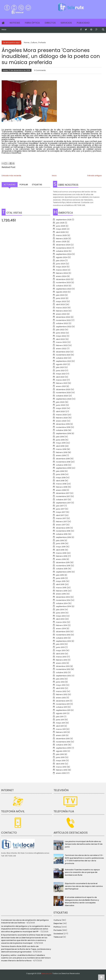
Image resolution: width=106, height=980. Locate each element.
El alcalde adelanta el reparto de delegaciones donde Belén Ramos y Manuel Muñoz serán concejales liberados (82, 901)
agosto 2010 (61, 751)
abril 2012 (60, 688)
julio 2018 (60, 471)
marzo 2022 (61, 342)
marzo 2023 (61, 308)
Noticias (15, 23)
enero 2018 (61, 490)
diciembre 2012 (63, 666)
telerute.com (47, 973)
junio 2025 (61, 226)
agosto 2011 (61, 713)
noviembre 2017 (63, 496)
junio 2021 (60, 371)
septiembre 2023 (64, 289)
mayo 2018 (61, 478)
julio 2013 (60, 644)
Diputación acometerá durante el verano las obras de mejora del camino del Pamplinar (84, 886)
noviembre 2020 (63, 393)
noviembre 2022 (63, 320)
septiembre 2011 (63, 710)
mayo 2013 (61, 650)
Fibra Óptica (32, 23)
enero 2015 (61, 594)
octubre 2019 (62, 430)
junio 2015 (60, 578)
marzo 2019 (61, 449)
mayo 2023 (61, 301)
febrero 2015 (62, 591)
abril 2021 (60, 377)
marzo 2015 (61, 588)
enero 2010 (61, 773)
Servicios (66, 23)
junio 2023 (61, 298)
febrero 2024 (62, 273)
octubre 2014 (62, 603)
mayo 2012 (61, 685)
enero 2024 (61, 276)
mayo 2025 (61, 229)
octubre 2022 (62, 323)
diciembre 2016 (63, 528)
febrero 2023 (62, 311)
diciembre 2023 (63, 279)
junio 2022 (61, 333)
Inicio (4, 30)
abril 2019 (60, 446)
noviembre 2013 (63, 635)
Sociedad (58, 934)
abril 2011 (60, 726)
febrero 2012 (62, 694)
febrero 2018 (62, 487)
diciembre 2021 (63, 352)
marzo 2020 (61, 415)
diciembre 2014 (63, 597)
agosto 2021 (61, 364)
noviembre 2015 (63, 566)
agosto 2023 (62, 292)
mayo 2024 (61, 267)
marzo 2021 (61, 380)
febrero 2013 (62, 660)
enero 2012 (61, 698)
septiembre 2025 (64, 220)
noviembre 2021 (63, 355)
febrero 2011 (61, 732)
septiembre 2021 (63, 361)
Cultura (57, 920)
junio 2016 (60, 543)
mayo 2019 (61, 443)
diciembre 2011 (63, 701)
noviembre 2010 (63, 742)
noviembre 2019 (63, 427)
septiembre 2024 (64, 254)
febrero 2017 (62, 522)
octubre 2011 (61, 707)
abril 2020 (60, 411)
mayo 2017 (61, 512)
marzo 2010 (61, 767)
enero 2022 (61, 349)
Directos (50, 23)
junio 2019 (60, 440)
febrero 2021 (62, 383)
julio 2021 (60, 367)
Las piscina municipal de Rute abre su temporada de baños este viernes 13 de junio (84, 844)
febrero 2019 (62, 452)
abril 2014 (60, 619)
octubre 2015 (62, 569)
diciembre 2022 (63, 317)
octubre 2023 (62, 286)
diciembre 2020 (63, 389)
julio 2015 (60, 575)
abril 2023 (60, 304)
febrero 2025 (62, 239)
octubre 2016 (62, 534)
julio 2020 (60, 402)
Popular (24, 185)
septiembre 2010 (63, 748)
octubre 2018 (62, 465)
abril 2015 (60, 584)
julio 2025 (60, 223)
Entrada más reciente (11, 175)
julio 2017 (60, 506)
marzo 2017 (61, 518)
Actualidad (10, 185)
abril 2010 (60, 764)
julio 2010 (60, 754)
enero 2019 (61, 455)
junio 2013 (60, 647)
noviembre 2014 (63, 600)
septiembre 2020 (64, 399)
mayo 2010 (61, 761)
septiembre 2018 (63, 468)
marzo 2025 (61, 235)
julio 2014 (60, 610)
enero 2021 (61, 386)
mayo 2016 (61, 547)
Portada (58, 930)
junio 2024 (61, 264)
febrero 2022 (62, 345)
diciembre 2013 (63, 632)
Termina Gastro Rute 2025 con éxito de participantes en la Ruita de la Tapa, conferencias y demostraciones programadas (26, 949)
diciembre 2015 (63, 562)
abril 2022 (60, 339)
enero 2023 (61, 314)
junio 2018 (60, 474)
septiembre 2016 (63, 537)
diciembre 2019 (63, 424)
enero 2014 (61, 629)
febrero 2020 (62, 418)
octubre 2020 (62, 396)
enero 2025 (61, 242)
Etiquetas (37, 185)
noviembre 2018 (63, 462)
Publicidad (83, 23)
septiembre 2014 (64, 606)
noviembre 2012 (63, 669)
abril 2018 (60, 481)
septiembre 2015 (63, 572)
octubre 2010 (62, 745)
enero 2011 (61, 735)
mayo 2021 (61, 374)
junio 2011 (60, 720)
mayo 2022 (61, 336)
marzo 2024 (61, 270)
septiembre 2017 (63, 503)
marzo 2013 (61, 657)
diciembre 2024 (63, 245)
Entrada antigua (94, 175)
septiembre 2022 (64, 327)
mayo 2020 (61, 408)
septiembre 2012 (63, 676)
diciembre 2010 (63, 739)
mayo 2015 (61, 581)
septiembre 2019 (63, 433)
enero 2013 (61, 663)
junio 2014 (60, 613)
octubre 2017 (62, 500)
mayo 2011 (61, 723)
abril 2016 (60, 550)
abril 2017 (60, 515)
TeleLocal (58, 937)
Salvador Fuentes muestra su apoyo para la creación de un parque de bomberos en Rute (82, 872)
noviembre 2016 (63, 531)
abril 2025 (60, 232)
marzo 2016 (61, 553)
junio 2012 (60, 682)
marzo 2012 (61, 691)
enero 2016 (61, 559)
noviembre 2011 (63, 704)
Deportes (58, 923)
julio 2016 (60, 540)
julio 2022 (60, 330)
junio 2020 (61, 405)
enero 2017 (61, 525)
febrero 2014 (62, 625)
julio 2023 (60, 295)
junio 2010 (60, 757)
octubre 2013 (62, 638)
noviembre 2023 (63, 282)
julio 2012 (60, 679)
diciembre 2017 (63, 493)
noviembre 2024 (63, 248)
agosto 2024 (62, 257)
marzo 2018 (61, 484)
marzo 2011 (61, 729)
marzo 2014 (61, 622)
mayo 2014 (61, 616)
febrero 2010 (62, 770)
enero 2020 (61, 421)
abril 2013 (60, 654)
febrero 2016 (62, 556)
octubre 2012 (62, 672)
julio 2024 (60, 261)
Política (57, 927)
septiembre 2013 (63, 641)
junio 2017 (60, 509)
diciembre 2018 (63, 459)
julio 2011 (60, 717)
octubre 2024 (62, 251)
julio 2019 (60, 437)
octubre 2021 (62, 358)
